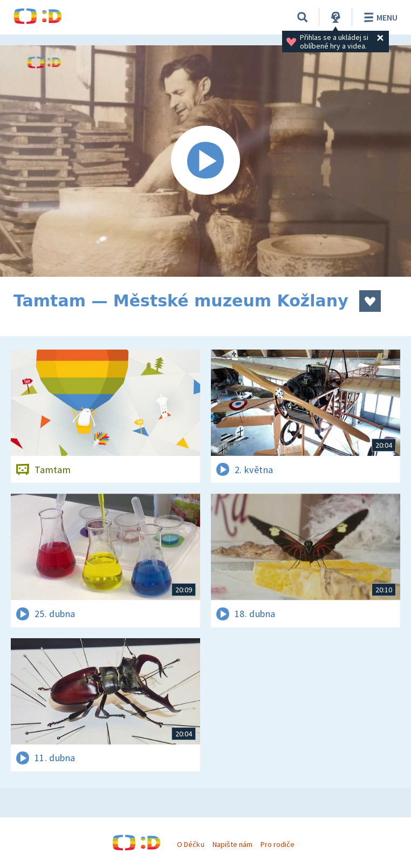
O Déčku (190, 844)
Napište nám (232, 844)
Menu (379, 17)
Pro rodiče (278, 844)
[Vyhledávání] (303, 17)
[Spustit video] (206, 161)
